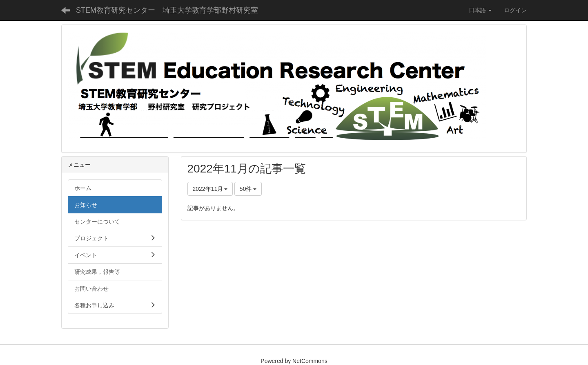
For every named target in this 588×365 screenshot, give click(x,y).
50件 (248, 189)
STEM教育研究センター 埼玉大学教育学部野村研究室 (167, 10)
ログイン (515, 10)
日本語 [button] (480, 10)
